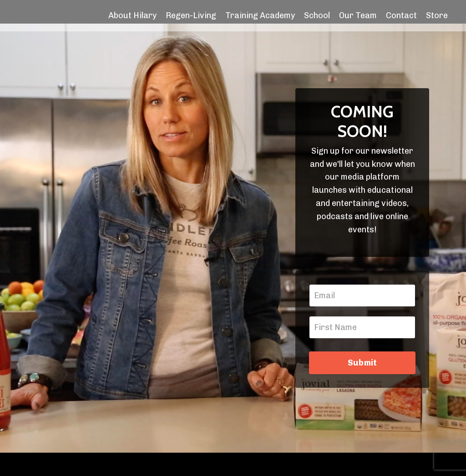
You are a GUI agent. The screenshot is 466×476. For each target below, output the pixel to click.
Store (437, 15)
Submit (362, 363)
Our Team (358, 15)
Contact (401, 15)
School (317, 15)
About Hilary (132, 15)
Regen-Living (191, 15)
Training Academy (260, 15)
